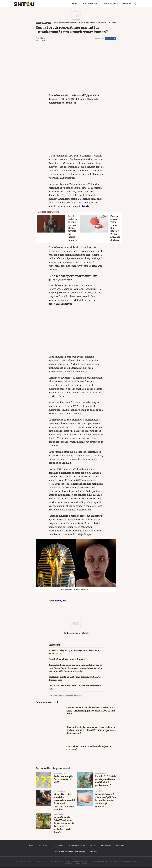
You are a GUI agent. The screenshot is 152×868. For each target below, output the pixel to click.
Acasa (38, 23)
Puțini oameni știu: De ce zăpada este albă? (64, 780)
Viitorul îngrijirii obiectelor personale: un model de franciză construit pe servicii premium (64, 802)
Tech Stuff (120, 846)
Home (75, 4)
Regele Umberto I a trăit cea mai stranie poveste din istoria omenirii (72, 228)
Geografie (59, 846)
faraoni (61, 696)
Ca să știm (47, 23)
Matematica (106, 846)
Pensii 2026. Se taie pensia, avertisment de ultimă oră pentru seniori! (106, 781)
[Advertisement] (76, 130)
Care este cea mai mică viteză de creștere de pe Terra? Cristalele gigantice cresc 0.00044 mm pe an (91, 711)
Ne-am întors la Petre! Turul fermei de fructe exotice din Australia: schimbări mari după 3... (64, 825)
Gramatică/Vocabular (76, 846)
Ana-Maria (40, 38)
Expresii (93, 846)
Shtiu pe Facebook (110, 4)
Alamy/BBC (61, 601)
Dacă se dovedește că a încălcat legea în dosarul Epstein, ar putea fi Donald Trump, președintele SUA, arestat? (91, 730)
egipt (55, 696)
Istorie (30, 846)
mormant (69, 696)
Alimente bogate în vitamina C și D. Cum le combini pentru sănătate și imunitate (106, 801)
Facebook (111, 39)
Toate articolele (90, 4)
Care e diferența (44, 846)
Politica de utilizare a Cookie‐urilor (70, 852)
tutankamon (79, 696)
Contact (127, 4)
